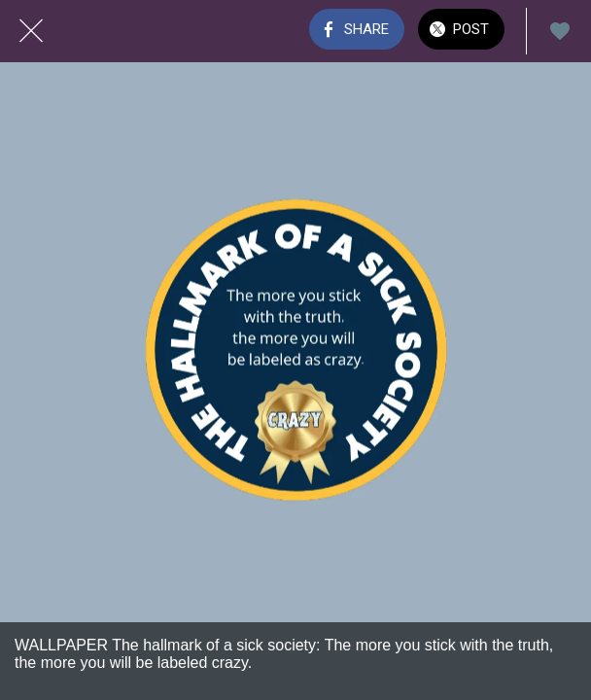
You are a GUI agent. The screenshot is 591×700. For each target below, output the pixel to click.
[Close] (31, 31)
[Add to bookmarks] (560, 31)
